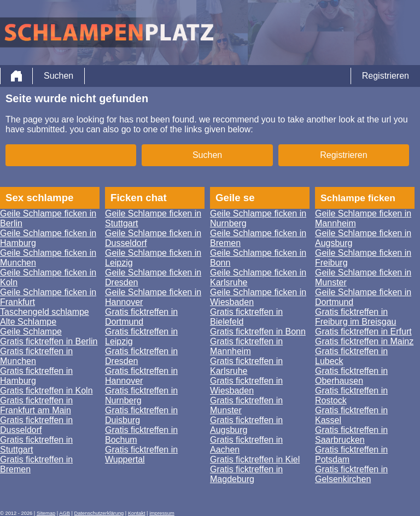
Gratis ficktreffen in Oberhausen (351, 376)
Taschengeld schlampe (45, 312)
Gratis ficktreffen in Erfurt (363, 332)
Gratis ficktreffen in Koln (46, 391)
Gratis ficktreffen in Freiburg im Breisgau (356, 317)
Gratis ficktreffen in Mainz (364, 341)
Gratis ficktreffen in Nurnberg (141, 395)
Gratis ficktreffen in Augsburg (246, 425)
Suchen (59, 76)
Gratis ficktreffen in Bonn (258, 332)
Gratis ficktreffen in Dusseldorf (36, 425)
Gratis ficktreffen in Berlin (49, 341)
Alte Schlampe (28, 322)
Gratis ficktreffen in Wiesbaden (246, 386)
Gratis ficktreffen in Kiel (255, 459)
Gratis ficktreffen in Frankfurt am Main (36, 405)
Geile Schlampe (31, 332)
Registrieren (386, 76)
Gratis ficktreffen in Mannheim (246, 346)
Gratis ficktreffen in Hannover (141, 376)
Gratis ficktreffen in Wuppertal (141, 455)
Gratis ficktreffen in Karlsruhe (246, 366)
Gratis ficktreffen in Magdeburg (246, 474)
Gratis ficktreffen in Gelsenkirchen (351, 474)
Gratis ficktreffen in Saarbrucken (351, 435)
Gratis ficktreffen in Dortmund (141, 317)
